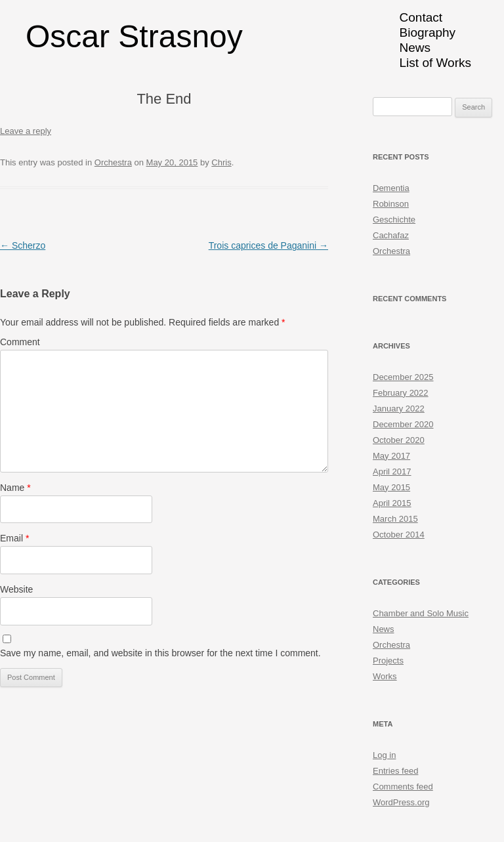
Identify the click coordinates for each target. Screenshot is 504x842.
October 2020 (399, 440)
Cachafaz (391, 235)
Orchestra (113, 162)
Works (385, 676)
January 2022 (399, 409)
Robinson (391, 204)
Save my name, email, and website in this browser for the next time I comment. (160, 653)
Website (16, 589)
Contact (421, 17)
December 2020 (403, 424)
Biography (428, 32)
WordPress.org (401, 802)
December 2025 (403, 377)
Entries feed (395, 771)
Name (15, 488)
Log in (384, 755)
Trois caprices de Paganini (268, 245)
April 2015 (392, 503)
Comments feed (403, 787)
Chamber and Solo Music (421, 613)
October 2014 (399, 535)
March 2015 (395, 519)
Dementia (391, 188)
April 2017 (392, 472)
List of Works (435, 63)
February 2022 (401, 393)
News (415, 48)
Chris (221, 162)
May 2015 (391, 487)
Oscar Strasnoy (134, 36)
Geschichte (394, 220)
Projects (388, 661)
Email (14, 538)
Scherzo (23, 245)
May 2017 (391, 456)
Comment (20, 342)
